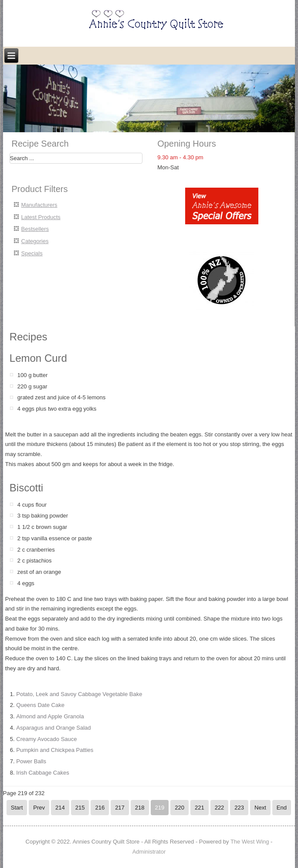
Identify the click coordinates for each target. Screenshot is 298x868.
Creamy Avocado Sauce (46, 739)
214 (60, 808)
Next (260, 808)
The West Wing (250, 842)
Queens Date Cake (40, 705)
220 (179, 808)
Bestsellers (35, 229)
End (282, 808)
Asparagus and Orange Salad (53, 728)
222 (220, 808)
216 (100, 808)
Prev (39, 808)
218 (140, 808)
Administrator (149, 852)
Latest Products (41, 217)
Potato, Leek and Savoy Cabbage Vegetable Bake (79, 694)
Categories (35, 241)
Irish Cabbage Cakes (42, 773)
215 (80, 808)
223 (239, 808)
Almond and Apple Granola (50, 716)
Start (17, 808)
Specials (32, 253)
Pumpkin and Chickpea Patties (55, 750)
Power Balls (31, 761)
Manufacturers (39, 205)
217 (120, 808)
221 (200, 808)
